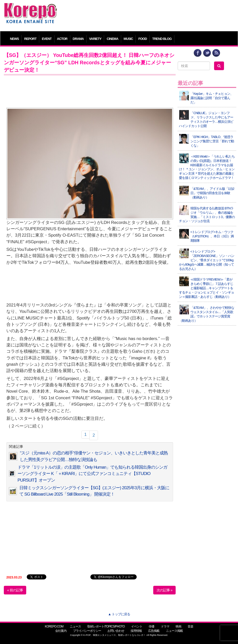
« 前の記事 (15, 590)
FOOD (143, 39)
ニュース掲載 (174, 631)
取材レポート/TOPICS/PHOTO (106, 626)
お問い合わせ (116, 631)
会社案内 (61, 631)
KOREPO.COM (54, 626)
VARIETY (95, 39)
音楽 (190, 626)
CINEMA (112, 39)
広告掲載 (154, 631)
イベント (137, 626)
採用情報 (136, 631)
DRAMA (78, 39)
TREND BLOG (162, 39)
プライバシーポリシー (87, 631)
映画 (178, 626)
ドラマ (165, 626)
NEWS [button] (14, 39)
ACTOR (62, 39)
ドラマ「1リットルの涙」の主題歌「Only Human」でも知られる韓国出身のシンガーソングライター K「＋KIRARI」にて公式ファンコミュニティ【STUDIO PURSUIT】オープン (92, 474)
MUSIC (128, 39)
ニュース (75, 626)
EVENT (47, 39)
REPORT (30, 39)
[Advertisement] (148, 14)
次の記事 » (164, 590)
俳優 (151, 626)
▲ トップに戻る (119, 614)
